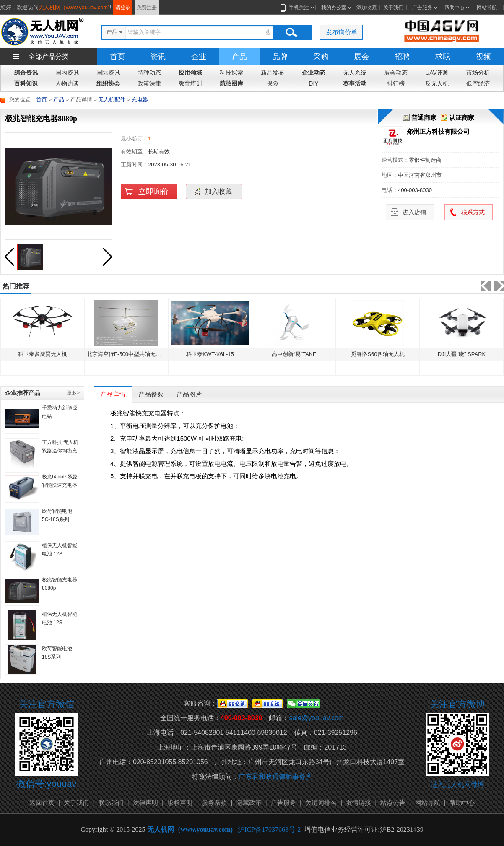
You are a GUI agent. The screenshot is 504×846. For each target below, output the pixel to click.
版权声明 (180, 803)
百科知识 (26, 83)
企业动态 (314, 73)
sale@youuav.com (316, 718)
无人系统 (355, 73)
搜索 (291, 32)
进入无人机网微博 (457, 785)
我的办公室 (334, 8)
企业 (199, 57)
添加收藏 (366, 8)
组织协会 (108, 83)
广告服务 (422, 8)
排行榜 (396, 83)
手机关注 (297, 8)
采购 (321, 57)
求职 (443, 57)
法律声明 (145, 803)
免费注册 (147, 8)
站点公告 (393, 803)
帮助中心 (455, 8)
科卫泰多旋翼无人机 (43, 354)
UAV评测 (437, 73)
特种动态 (149, 73)
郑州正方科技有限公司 (438, 131)
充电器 (140, 100)
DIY (313, 83)
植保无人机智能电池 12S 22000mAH (60, 554)
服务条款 (214, 803)
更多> (73, 393)
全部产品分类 (49, 56)
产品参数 (151, 394)
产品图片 (189, 394)
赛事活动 (355, 83)
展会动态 (396, 73)
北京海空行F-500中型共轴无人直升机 (132, 354)
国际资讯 (108, 73)
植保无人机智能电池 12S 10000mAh (60, 623)
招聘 (402, 57)
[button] (107, 257)
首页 (117, 57)
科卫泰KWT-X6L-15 (210, 354)
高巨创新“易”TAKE (294, 354)
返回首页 (42, 803)
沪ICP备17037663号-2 (269, 829)
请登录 (123, 8)
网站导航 (487, 8)
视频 (483, 57)
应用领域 (190, 73)
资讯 (158, 57)
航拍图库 (231, 83)
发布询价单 (342, 32)
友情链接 (359, 803)
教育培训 (190, 83)
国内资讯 (67, 73)
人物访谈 (67, 83)
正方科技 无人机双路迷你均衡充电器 (60, 451)
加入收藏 (218, 191)
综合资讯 (26, 73)
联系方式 (473, 212)
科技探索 (231, 73)
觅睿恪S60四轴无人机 (378, 354)
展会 (361, 57)
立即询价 (153, 192)
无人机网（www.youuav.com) (74, 7)
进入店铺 (414, 212)
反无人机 (437, 83)
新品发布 (273, 73)
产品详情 (113, 394)
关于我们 (393, 8)
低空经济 (478, 83)
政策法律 (149, 83)
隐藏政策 (249, 803)
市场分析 (478, 73)
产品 (239, 57)
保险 (273, 83)
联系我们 (111, 803)
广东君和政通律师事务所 (275, 777)
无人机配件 (112, 100)
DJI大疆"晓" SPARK (462, 354)
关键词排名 (321, 803)
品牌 (280, 57)
